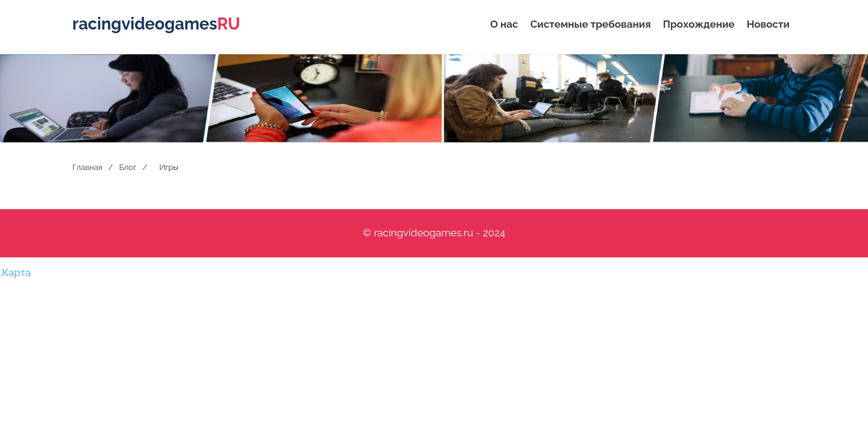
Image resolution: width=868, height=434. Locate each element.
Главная (87, 167)
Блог (127, 167)
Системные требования (591, 24)
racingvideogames (156, 24)
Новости (768, 24)
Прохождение (699, 24)
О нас (504, 24)
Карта (16, 272)
